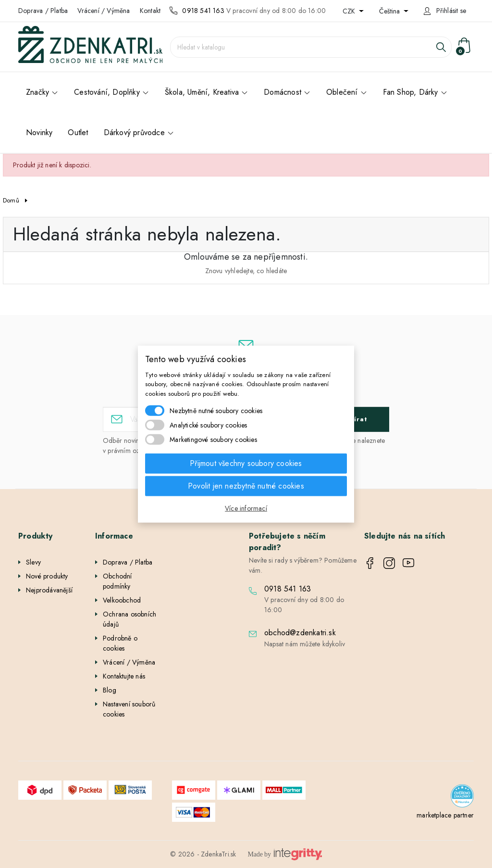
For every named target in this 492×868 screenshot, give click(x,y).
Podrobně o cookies (120, 643)
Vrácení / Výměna (104, 11)
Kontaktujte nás (124, 676)
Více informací (246, 508)
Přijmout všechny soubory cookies (246, 463)
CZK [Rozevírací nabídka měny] (350, 11)
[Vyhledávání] (311, 47)
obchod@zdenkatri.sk (300, 633)
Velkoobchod (122, 600)
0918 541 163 (203, 11)
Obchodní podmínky (117, 581)
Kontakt (150, 11)
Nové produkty (47, 576)
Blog (110, 690)
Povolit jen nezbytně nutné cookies (246, 486)
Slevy (33, 562)
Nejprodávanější (49, 590)
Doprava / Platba (43, 11)
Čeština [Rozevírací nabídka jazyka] (390, 11)
